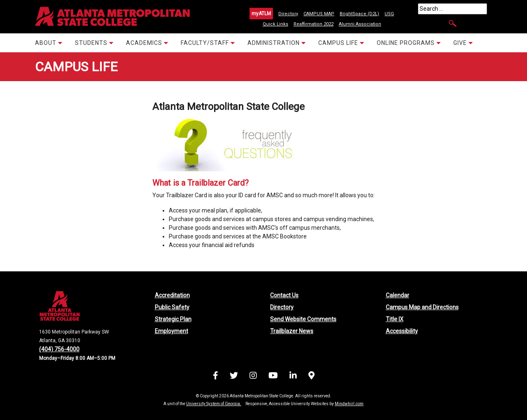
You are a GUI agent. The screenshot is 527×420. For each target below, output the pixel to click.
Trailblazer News (292, 331)
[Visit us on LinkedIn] (293, 377)
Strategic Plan (173, 319)
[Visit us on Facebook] (216, 377)
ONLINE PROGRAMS (409, 43)
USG (389, 14)
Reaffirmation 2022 (314, 24)
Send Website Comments (303, 319)
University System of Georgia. (214, 404)
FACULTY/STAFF (208, 43)
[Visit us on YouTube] (273, 377)
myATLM (261, 14)
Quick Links (275, 24)
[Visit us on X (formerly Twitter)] (234, 377)
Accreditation (172, 295)
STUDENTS (94, 43)
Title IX (395, 319)
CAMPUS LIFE (341, 43)
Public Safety (172, 307)
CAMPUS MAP (319, 14)
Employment (171, 331)
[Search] (452, 9)
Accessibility (402, 331)
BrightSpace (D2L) (359, 14)
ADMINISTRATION (277, 43)
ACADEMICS (147, 43)
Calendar (398, 295)
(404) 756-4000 (59, 349)
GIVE (463, 43)
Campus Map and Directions (422, 307)
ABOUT (49, 43)
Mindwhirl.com (349, 404)
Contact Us (284, 295)
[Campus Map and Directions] (311, 377)
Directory (288, 14)
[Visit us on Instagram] (253, 377)
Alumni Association (360, 24)
